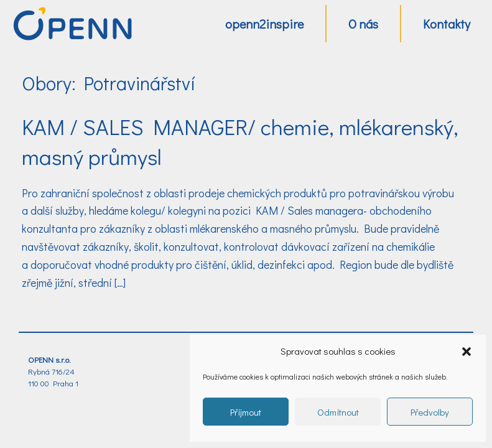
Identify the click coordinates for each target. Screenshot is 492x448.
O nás (363, 24)
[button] (466, 352)
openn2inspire (264, 24)
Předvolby (430, 412)
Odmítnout (338, 412)
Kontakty (447, 24)
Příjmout (246, 412)
